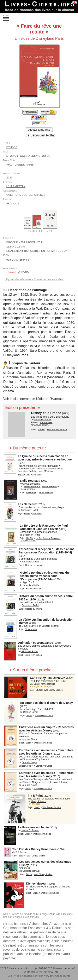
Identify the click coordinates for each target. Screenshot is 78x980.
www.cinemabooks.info (57, 976)
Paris (30, 165)
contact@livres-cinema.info (41, 972)
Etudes (12, 147)
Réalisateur (31, 493)
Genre (27, 475)
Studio (11, 156)
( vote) (18, 272)
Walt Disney (15, 165)
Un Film (30, 538)
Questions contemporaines (26, 195)
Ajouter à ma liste (39, 130)
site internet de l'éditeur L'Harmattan (40, 399)
